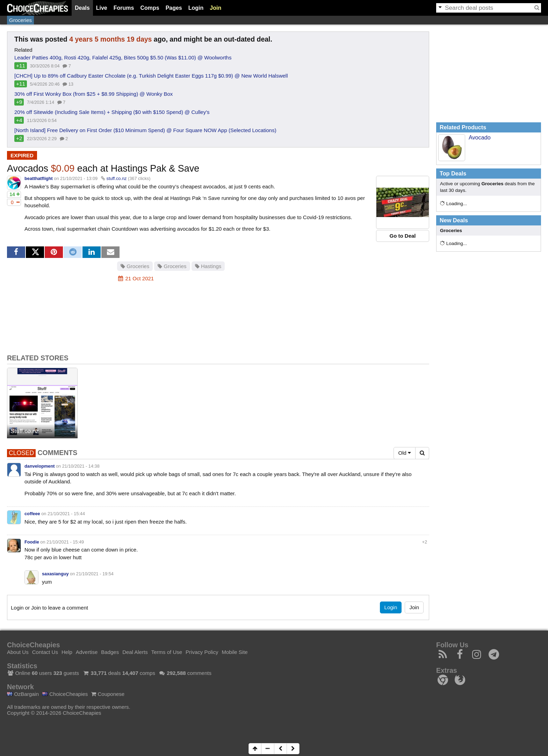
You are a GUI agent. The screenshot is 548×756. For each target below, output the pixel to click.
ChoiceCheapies (65, 694)
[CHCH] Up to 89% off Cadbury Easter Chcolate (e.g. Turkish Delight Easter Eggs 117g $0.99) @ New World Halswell (151, 76)
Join (215, 8)
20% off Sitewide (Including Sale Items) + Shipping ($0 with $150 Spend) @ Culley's (112, 112)
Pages (174, 8)
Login (196, 8)
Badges (110, 652)
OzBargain (23, 694)
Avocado (480, 137)
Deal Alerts (135, 652)
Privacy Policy (202, 652)
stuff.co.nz (117, 178)
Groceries (20, 20)
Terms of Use (167, 652)
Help (67, 652)
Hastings (208, 266)
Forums (124, 8)
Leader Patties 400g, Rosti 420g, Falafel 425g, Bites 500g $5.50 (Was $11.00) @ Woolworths (123, 57)
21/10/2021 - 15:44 (66, 514)
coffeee (32, 514)
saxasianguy (55, 574)
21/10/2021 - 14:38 (81, 466)
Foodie (32, 542)
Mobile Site (235, 652)
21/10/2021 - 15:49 (65, 542)
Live (102, 8)
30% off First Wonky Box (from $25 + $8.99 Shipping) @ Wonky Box (93, 94)
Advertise (87, 652)
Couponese (108, 694)
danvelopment (39, 466)
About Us (18, 652)
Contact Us (45, 652)
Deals (82, 8)
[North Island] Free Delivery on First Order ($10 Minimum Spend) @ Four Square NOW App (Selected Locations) (145, 130)
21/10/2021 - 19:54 (95, 574)
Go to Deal (402, 236)
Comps (150, 8)
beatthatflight (39, 178)
